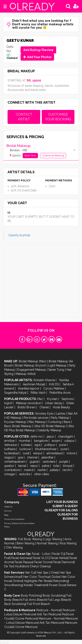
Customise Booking (53, 155)
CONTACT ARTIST (24, 117)
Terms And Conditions (14, 519)
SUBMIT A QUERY (65, 506)
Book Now (30, 155)
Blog (6, 515)
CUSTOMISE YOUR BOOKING (58, 117)
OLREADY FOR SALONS (61, 510)
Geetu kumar (19, 235)
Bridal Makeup (19, 146)
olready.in (32, 633)
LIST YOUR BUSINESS (62, 502)
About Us (8, 507)
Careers (8, 511)
